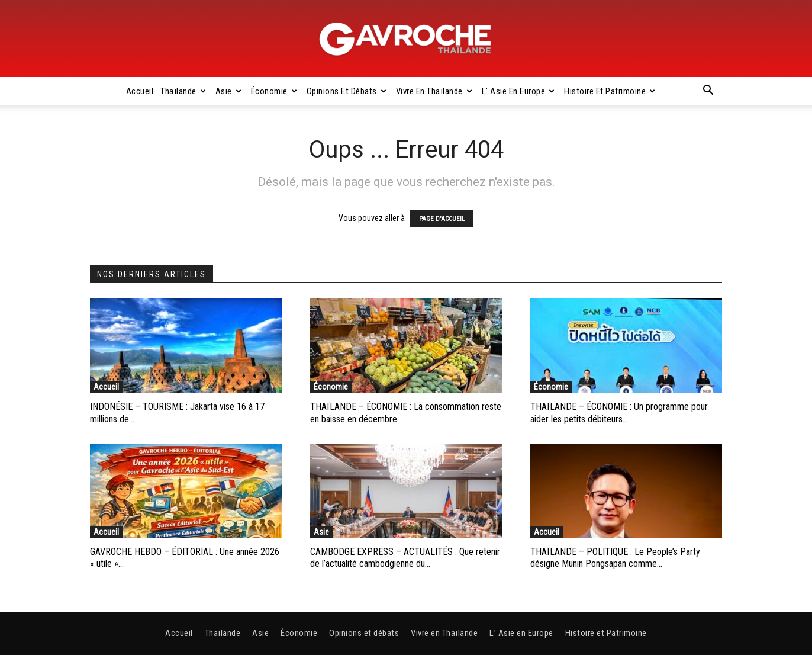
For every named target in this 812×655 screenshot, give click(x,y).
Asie (229, 91)
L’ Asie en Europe (518, 91)
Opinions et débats (347, 91)
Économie (274, 91)
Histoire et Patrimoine (610, 91)
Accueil (140, 91)
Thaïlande (183, 91)
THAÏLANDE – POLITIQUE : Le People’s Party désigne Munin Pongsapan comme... (615, 558)
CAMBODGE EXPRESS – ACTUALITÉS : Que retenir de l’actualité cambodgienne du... (405, 558)
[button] (708, 92)
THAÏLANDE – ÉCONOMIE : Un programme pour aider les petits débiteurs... (619, 413)
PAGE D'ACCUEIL (442, 219)
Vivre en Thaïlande (434, 91)
